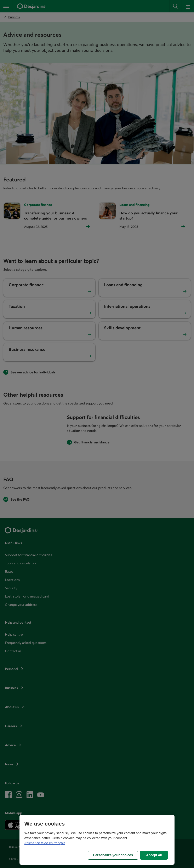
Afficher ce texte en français (45, 843)
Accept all (154, 855)
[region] (97, 840)
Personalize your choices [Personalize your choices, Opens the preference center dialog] (113, 855)
